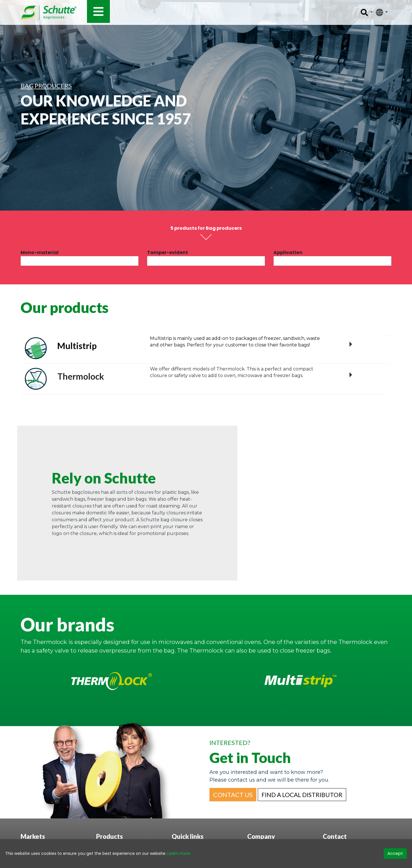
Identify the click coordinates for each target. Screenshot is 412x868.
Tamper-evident (168, 252)
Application (288, 252)
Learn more (179, 853)
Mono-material (40, 252)
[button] (233, 795)
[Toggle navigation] (98, 11)
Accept (395, 853)
